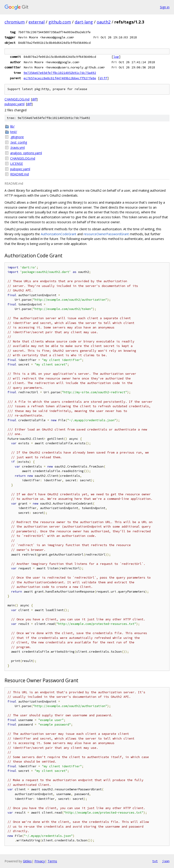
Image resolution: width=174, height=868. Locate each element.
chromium (15, 22)
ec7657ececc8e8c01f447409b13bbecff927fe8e (60, 78)
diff (103, 78)
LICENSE (17, 164)
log (116, 57)
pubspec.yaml (14, 104)
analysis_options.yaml (26, 153)
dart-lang (84, 22)
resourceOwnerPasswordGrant (106, 234)
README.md (19, 174)
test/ (14, 132)
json (166, 861)
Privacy (40, 861)
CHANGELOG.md (17, 99)
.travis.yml (17, 148)
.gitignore (17, 137)
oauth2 (104, 22)
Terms (52, 861)
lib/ (12, 126)
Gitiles (27, 861)
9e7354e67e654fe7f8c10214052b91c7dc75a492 (60, 73)
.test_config (19, 142)
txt (155, 861)
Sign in (165, 7)
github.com (60, 22)
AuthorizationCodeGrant (59, 234)
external (37, 22)
